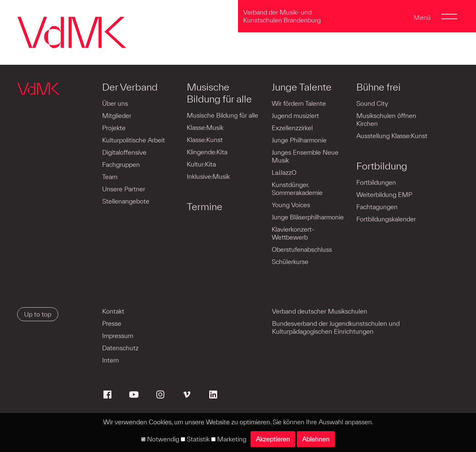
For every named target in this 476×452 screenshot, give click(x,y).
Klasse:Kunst (205, 140)
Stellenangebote (126, 201)
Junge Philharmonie (299, 140)
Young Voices (291, 205)
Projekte (114, 128)
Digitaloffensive (124, 152)
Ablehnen (316, 439)
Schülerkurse (290, 262)
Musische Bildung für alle (219, 93)
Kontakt (113, 311)
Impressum (118, 336)
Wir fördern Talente (299, 103)
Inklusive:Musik (208, 176)
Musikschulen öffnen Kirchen (386, 120)
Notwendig (160, 439)
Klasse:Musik (205, 128)
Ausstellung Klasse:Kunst (392, 136)
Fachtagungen (377, 207)
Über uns (115, 103)
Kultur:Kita (201, 164)
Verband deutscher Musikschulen (320, 311)
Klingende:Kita (207, 152)
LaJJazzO (284, 172)
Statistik (195, 439)
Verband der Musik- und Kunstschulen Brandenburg (282, 16)
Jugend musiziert (295, 116)
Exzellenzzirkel (292, 128)
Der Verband (130, 87)
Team (110, 177)
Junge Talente (302, 87)
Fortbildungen (376, 182)
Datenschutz (120, 348)
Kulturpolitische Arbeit (134, 140)
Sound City (372, 103)
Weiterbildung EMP (384, 195)
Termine (205, 207)
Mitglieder (117, 116)
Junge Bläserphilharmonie (308, 217)
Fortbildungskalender (386, 219)
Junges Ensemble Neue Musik (305, 156)
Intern (111, 360)
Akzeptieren (273, 439)
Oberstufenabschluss (302, 249)
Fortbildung (382, 166)
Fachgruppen (121, 165)
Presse (112, 323)
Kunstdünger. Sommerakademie (297, 189)
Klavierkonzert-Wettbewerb (293, 233)
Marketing (229, 439)
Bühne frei (378, 87)
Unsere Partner (124, 189)
